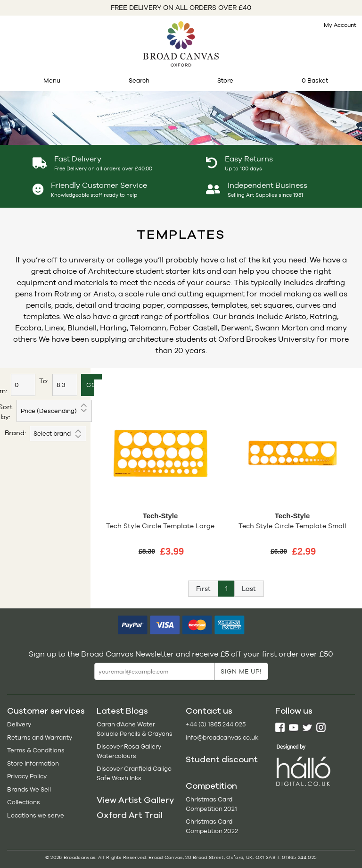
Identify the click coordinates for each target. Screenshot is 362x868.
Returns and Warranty (40, 737)
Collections (24, 802)
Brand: (15, 433)
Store (225, 80)
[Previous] (203, 589)
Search (139, 80)
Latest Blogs (122, 711)
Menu (52, 80)
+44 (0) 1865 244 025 (216, 724)
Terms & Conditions (36, 750)
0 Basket (315, 80)
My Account (340, 25)
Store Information (33, 763)
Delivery (19, 724)
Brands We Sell (29, 789)
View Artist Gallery (135, 800)
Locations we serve (36, 815)
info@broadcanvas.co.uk (222, 737)
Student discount (222, 759)
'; (58, 434)
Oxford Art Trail (130, 815)
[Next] (249, 589)
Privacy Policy (27, 776)
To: (44, 381)
